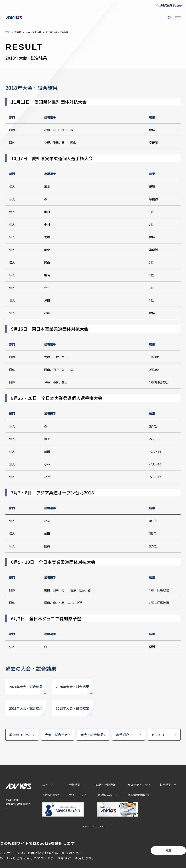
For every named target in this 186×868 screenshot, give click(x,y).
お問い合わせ (51, 795)
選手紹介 (122, 735)
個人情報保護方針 (139, 795)
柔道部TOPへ (19, 735)
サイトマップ (78, 795)
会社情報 (75, 785)
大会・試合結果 (33, 32)
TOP (8, 32)
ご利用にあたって (107, 795)
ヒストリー (160, 735)
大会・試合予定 (56, 735)
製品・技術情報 (106, 785)
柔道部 (18, 32)
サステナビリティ (139, 785)
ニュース (48, 785)
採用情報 (166, 785)
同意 (168, 850)
